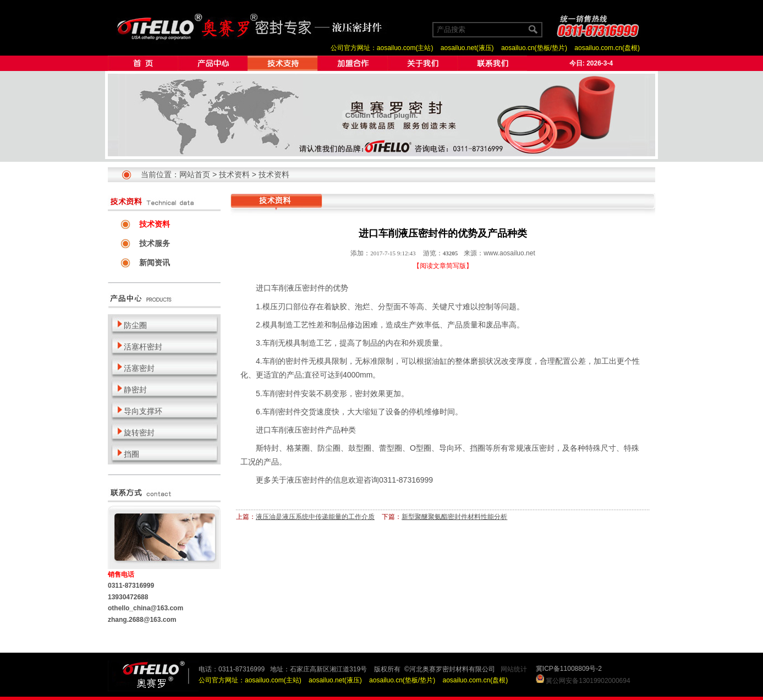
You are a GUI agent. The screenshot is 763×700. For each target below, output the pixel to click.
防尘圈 (329, 448)
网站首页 (195, 174)
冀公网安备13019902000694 (588, 681)
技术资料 (234, 174)
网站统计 (514, 669)
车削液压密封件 (298, 288)
